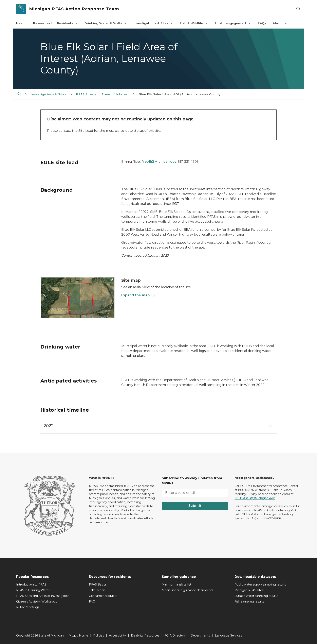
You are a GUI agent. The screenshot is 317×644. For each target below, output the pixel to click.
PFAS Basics (98, 584)
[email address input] (195, 493)
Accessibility (117, 635)
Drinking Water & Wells (106, 23)
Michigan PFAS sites (249, 590)
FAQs (262, 23)
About (280, 23)
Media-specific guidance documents (188, 590)
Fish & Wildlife (194, 23)
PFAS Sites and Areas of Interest (102, 94)
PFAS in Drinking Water (33, 590)
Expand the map (138, 295)
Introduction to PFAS (31, 584)
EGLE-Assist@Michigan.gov (255, 498)
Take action (97, 590)
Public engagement (233, 23)
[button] (158, 426)
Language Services (228, 635)
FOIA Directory (175, 635)
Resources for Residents (56, 23)
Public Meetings (28, 607)
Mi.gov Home (78, 635)
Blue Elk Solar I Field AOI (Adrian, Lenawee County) (180, 94)
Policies (99, 635)
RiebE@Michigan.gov (159, 162)
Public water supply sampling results (260, 584)
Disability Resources (145, 635)
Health (21, 23)
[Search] (298, 9)
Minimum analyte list (176, 584)
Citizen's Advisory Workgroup (37, 601)
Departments (200, 635)
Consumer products (103, 596)
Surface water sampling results (256, 596)
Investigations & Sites (153, 23)
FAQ (92, 601)
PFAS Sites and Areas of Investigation (43, 596)
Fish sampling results (249, 601)
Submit (195, 506)
